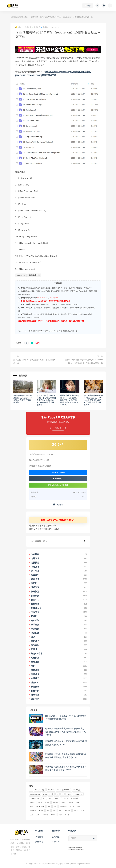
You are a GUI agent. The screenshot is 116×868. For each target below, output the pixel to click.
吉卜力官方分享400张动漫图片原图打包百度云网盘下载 (34, 361)
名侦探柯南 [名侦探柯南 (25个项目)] (75, 798)
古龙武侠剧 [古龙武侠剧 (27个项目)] (64, 798)
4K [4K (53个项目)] (31, 790)
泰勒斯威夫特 (34, 275)
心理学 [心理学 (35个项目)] (71, 802)
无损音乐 (36, 27)
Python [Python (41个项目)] (69, 794)
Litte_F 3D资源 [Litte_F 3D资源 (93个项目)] (40, 790)
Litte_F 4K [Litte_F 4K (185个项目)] (51, 790)
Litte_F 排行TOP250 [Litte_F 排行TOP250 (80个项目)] (63, 790)
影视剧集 (56, 837)
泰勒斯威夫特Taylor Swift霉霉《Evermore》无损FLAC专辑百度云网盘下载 (23, 399)
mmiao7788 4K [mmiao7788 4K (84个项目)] (35, 794)
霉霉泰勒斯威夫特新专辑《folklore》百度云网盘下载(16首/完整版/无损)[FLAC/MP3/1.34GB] (70, 400)
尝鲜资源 (35, 17)
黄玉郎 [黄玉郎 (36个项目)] (67, 815)
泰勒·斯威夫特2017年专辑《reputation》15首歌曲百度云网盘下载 (53, 331)
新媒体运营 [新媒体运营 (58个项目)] (63, 806)
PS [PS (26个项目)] (62, 794)
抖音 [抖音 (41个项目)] (32, 806)
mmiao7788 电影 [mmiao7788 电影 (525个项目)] (48, 794)
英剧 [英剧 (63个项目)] (32, 815)
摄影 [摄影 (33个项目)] (55, 806)
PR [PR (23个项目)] (58, 794)
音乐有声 (45, 27)
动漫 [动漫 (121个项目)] (50, 798)
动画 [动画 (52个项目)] (56, 798)
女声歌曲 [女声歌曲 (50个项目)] (55, 802)
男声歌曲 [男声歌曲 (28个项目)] (68, 811)
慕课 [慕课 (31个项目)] (78, 802)
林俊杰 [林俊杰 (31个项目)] (41, 811)
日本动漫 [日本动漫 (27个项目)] (33, 811)
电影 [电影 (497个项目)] (60, 811)
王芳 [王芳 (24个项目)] (54, 811)
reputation (21, 275)
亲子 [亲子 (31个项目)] (44, 798)
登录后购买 (58, 479)
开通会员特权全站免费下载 (58, 485)
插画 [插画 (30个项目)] (49, 806)
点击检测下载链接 (58, 472)
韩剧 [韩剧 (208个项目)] (60, 815)
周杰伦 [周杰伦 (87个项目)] (32, 802)
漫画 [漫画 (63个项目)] (48, 811)
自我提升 (39, 837)
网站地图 (59, 864)
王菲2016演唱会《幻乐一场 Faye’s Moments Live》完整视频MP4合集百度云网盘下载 (84, 361)
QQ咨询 (58, 504)
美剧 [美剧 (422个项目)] (82, 811)
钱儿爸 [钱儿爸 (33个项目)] (53, 815)
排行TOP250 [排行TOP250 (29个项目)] (40, 806)
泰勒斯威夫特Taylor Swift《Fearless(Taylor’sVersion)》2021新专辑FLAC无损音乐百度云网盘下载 (93, 400)
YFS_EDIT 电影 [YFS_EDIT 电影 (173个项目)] (35, 798)
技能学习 (39, 841)
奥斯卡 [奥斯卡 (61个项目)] (40, 802)
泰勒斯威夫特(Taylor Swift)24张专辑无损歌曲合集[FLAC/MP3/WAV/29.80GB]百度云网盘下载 (46, 400)
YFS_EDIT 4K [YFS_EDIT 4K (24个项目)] (78, 794)
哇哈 (18, 27)
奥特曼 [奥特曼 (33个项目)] (47, 802)
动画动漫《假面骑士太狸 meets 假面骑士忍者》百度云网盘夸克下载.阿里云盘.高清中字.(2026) (65, 732)
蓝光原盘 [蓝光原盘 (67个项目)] (45, 815)
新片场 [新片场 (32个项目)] (72, 806)
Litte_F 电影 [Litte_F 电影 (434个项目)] (76, 790)
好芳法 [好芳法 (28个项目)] (64, 802)
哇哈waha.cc (24, 17)
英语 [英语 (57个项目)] (38, 815)
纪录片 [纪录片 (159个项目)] (76, 811)
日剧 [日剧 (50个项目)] (79, 806)
